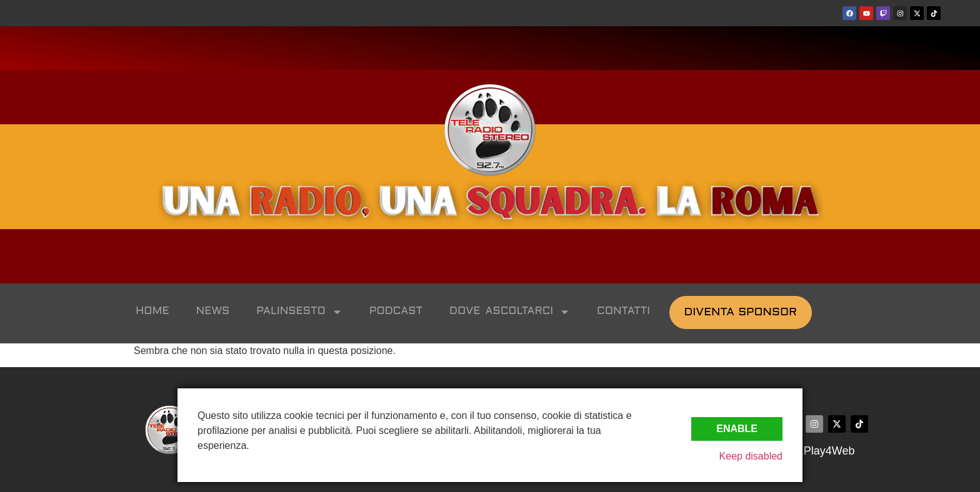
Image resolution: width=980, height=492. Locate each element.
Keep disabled (751, 456)
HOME (152, 312)
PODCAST (396, 312)
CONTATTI (623, 312)
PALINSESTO (299, 312)
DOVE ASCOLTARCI (510, 312)
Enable (737, 429)
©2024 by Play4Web (803, 451)
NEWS (213, 312)
